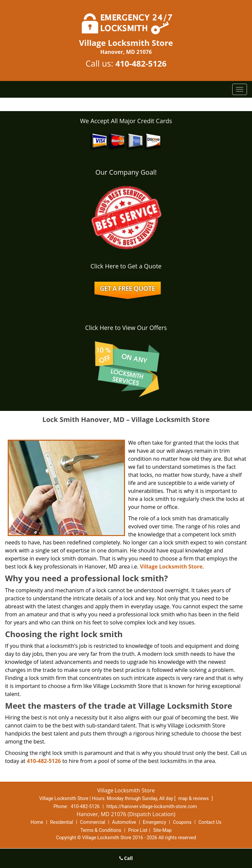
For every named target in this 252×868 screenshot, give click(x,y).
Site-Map (162, 830)
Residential (61, 822)
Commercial (93, 822)
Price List (138, 830)
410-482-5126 (141, 63)
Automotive (124, 822)
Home (37, 822)
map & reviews (194, 798)
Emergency (154, 822)
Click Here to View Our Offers (126, 328)
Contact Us (210, 822)
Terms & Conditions (101, 830)
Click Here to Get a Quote (126, 266)
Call (126, 858)
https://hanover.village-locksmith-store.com (152, 806)
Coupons (182, 822)
